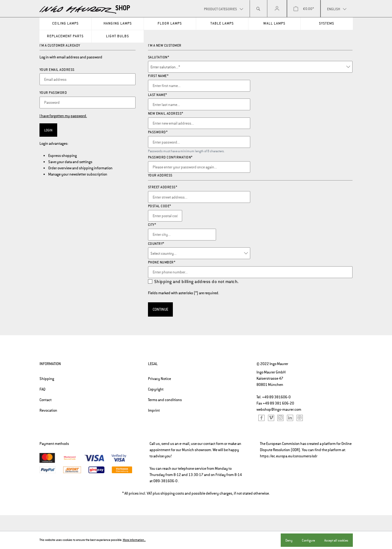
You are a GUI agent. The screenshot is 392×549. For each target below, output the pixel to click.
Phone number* (162, 262)
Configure (308, 540)
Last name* (158, 95)
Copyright (156, 389)
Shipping (47, 379)
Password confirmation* (170, 157)
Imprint (154, 410)
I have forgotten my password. (63, 116)
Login (48, 130)
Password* (158, 132)
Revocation (48, 410)
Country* (156, 244)
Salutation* (159, 57)
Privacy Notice (159, 379)
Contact (46, 400)
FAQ (42, 389)
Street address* (163, 187)
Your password (53, 93)
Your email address (57, 70)
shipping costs (172, 493)
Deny (289, 540)
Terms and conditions (165, 400)
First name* (158, 76)
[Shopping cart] (304, 9)
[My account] (277, 9)
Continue (160, 309)
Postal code (160, 206)
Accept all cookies (336, 540)
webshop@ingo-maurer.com (279, 409)
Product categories (221, 9)
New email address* (166, 113)
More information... (134, 540)
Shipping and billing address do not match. (196, 281)
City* (152, 225)
